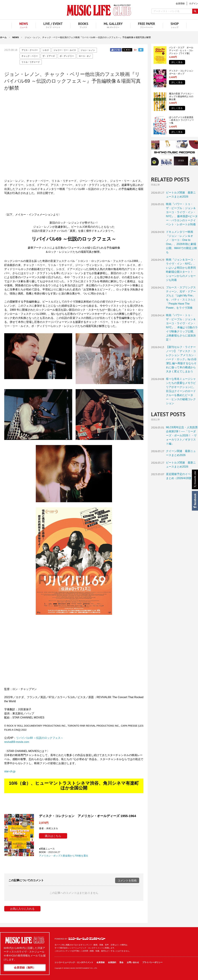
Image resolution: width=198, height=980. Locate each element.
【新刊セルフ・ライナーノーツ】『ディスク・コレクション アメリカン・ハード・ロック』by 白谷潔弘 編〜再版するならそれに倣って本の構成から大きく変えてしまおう (181, 359)
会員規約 (112, 962)
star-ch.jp (10, 771)
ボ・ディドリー (67, 56)
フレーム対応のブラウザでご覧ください (74, 135)
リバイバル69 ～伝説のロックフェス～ (40, 738)
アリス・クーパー (30, 50)
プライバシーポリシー (152, 962)
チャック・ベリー (30, 56)
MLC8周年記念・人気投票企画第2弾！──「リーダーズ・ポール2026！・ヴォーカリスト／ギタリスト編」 (182, 435)
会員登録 (101, 962)
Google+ (135, 50)
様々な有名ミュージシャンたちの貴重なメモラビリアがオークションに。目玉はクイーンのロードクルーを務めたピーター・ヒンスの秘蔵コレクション (181, 391)
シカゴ (46, 50)
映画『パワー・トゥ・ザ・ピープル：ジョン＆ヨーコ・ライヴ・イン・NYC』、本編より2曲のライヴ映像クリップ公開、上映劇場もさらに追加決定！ (182, 327)
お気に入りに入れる (22, 909)
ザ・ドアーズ (49, 56)
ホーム (3, 37)
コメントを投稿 (127, 880)
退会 (121, 962)
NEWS (16, 37)
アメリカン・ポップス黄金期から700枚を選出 (63, 856)
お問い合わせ (133, 962)
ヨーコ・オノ (85, 56)
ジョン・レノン (88, 50)
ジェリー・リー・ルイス (65, 50)
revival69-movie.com (17, 742)
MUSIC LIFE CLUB (99, 10)
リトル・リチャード (31, 62)
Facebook (195, 501)
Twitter (127, 50)
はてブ (141, 50)
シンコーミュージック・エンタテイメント (87, 939)
